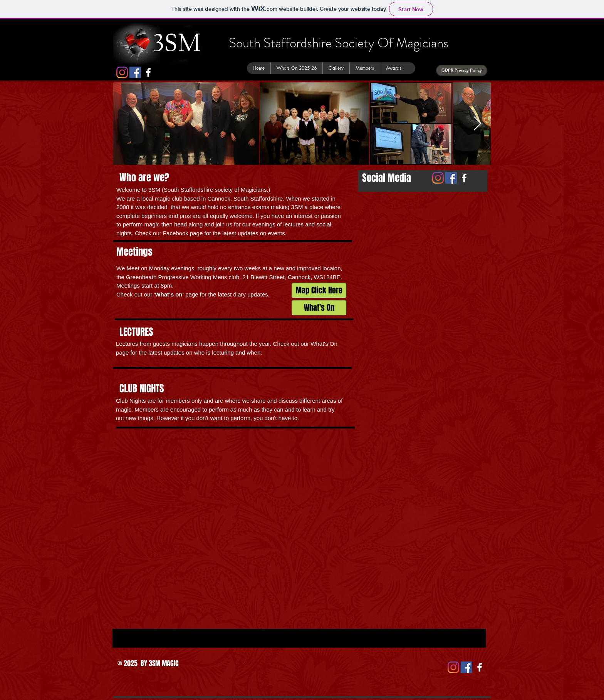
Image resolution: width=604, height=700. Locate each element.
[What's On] (319, 308)
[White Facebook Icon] (148, 72)
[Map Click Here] (319, 290)
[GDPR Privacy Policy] (462, 70)
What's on (169, 294)
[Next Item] (477, 124)
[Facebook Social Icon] (135, 72)
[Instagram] (122, 72)
